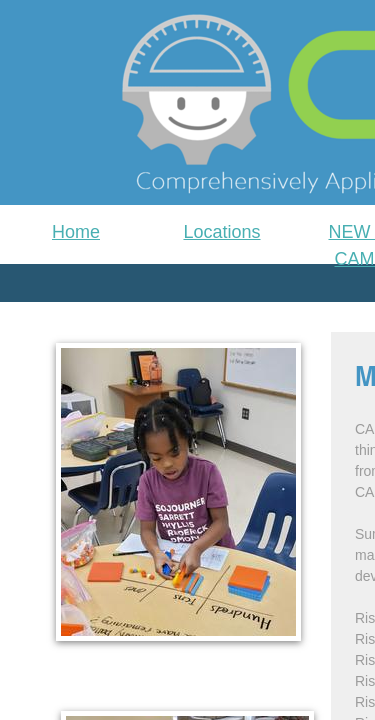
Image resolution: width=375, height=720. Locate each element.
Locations (221, 232)
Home (76, 232)
